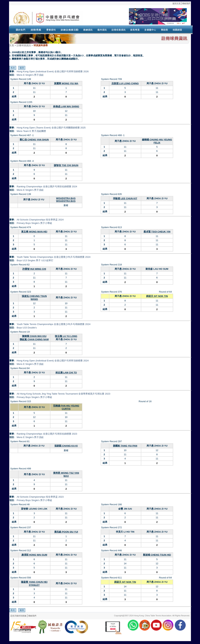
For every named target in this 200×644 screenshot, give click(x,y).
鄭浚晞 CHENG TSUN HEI (157, 555)
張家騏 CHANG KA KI (66, 446)
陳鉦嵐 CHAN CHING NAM (34, 339)
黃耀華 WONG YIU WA (66, 83)
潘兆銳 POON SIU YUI (66, 532)
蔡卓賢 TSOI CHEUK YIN (157, 232)
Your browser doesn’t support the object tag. (135, 18)
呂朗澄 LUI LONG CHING (125, 83)
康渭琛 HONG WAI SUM (34, 555)
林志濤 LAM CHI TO (66, 373)
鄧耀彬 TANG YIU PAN (125, 446)
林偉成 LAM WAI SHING (66, 106)
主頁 (12, 45)
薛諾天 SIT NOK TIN (157, 296)
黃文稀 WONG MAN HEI (34, 232)
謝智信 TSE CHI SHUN (66, 165)
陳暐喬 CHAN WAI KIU (34, 336)
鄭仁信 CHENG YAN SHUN (34, 140)
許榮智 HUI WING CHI (34, 269)
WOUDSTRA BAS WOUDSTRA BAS (66, 200)
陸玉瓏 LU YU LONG (66, 336)
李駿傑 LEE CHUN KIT (125, 198)
